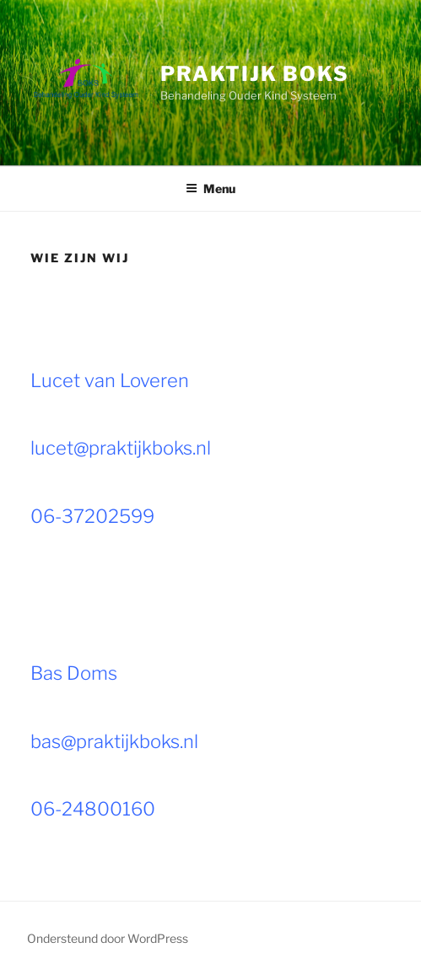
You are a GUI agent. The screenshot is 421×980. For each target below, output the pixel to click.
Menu (210, 188)
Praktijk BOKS (255, 74)
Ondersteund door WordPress (108, 938)
